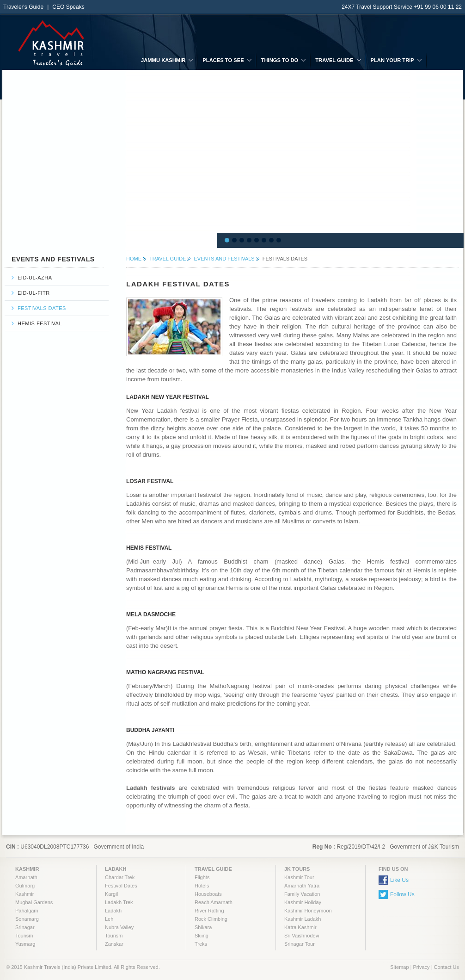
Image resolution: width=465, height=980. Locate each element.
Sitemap (399, 967)
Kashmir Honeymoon (308, 911)
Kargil (111, 894)
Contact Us (447, 967)
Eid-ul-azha (35, 278)
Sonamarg (27, 919)
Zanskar (114, 944)
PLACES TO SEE (223, 60)
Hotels (202, 886)
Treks (201, 944)
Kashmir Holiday (303, 902)
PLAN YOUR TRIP (392, 60)
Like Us (399, 880)
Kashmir (24, 894)
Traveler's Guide (23, 7)
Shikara (203, 927)
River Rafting (209, 911)
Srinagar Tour (300, 944)
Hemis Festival (40, 323)
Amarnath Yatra (302, 886)
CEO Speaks (68, 7)
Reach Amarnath (214, 902)
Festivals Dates (42, 308)
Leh (109, 919)
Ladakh (113, 911)
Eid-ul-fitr (34, 293)
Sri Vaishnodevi (302, 936)
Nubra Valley (119, 927)
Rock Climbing (211, 919)
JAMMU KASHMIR (163, 60)
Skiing (202, 936)
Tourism (24, 936)
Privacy (422, 967)
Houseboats (208, 894)
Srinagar (25, 927)
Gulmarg (25, 886)
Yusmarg (25, 944)
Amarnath (26, 877)
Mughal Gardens (34, 902)
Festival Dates (121, 886)
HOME (134, 259)
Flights (202, 877)
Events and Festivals (224, 259)
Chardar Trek (120, 877)
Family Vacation (302, 894)
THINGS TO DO (280, 60)
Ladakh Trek (119, 902)
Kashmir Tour (299, 877)
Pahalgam (27, 911)
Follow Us (402, 894)
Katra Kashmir (300, 927)
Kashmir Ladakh (303, 919)
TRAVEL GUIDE (334, 60)
